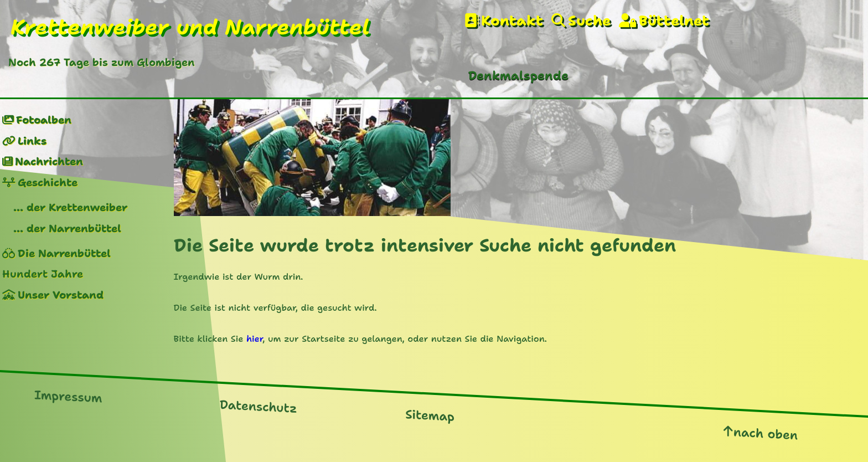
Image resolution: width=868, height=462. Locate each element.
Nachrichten (49, 161)
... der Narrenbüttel (67, 229)
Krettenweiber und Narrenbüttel (190, 27)
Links (32, 141)
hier (254, 339)
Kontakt (512, 21)
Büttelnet (674, 21)
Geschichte (48, 183)
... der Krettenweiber (70, 207)
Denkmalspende (518, 76)
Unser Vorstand (61, 295)
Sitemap (430, 415)
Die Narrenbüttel (64, 253)
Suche (589, 21)
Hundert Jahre (43, 274)
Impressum (68, 396)
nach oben (766, 433)
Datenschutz (258, 407)
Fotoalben (44, 120)
